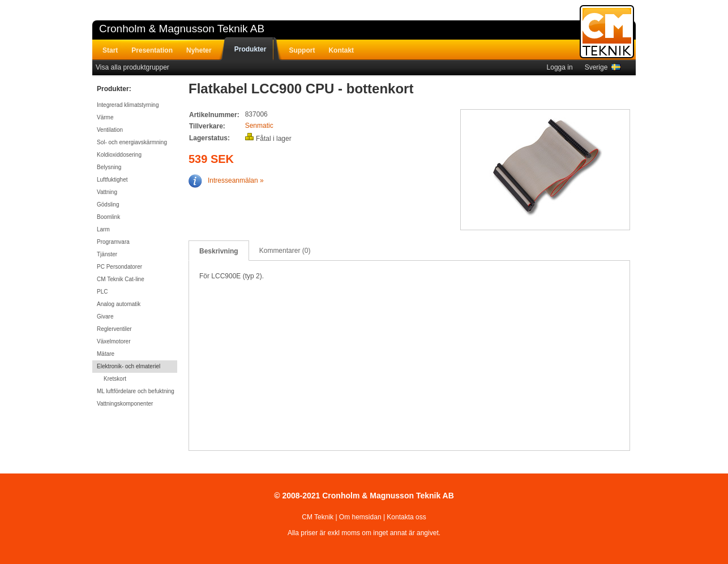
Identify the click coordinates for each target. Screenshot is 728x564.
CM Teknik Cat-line (121, 279)
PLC (102, 292)
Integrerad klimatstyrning (128, 105)
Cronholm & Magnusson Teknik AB (182, 29)
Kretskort (115, 379)
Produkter (250, 49)
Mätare (106, 354)
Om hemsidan (360, 517)
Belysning (109, 167)
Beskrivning (219, 251)
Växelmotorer (114, 341)
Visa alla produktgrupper (132, 67)
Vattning (107, 192)
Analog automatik (119, 304)
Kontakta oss (406, 517)
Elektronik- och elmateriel (129, 366)
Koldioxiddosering (119, 155)
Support (302, 50)
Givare (105, 317)
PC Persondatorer (119, 267)
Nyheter (199, 50)
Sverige (603, 67)
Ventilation (110, 130)
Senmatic (259, 126)
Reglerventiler (114, 329)
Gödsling (108, 204)
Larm (103, 229)
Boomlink (108, 217)
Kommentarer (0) (285, 251)
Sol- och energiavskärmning (132, 142)
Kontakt (341, 50)
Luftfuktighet (112, 180)
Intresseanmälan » (226, 180)
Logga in (560, 67)
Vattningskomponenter (125, 404)
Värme (105, 117)
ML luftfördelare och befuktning (136, 391)
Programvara (113, 242)
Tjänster (107, 254)
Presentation (152, 50)
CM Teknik (318, 517)
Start (110, 50)
